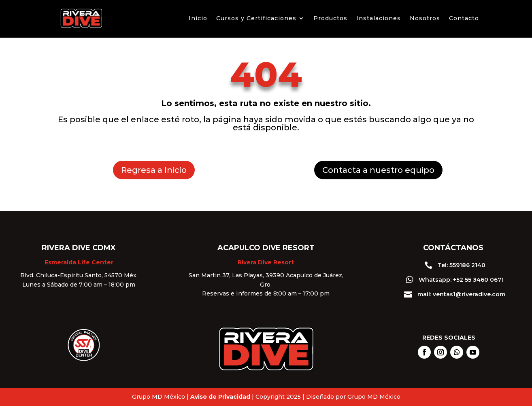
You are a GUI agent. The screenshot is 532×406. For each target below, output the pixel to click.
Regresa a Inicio (154, 170)
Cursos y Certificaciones (256, 18)
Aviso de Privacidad (220, 397)
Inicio (198, 18)
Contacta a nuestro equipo (378, 170)
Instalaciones (379, 18)
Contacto (464, 18)
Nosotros (425, 18)
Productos (330, 18)
